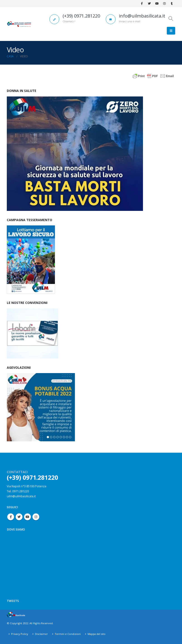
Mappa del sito (97, 634)
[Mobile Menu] (171, 31)
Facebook (11, 517)
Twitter (19, 517)
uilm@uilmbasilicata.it (21, 496)
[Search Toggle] (171, 18)
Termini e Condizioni (68, 634)
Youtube (27, 517)
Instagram (36, 517)
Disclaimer (41, 634)
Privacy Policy (20, 634)
